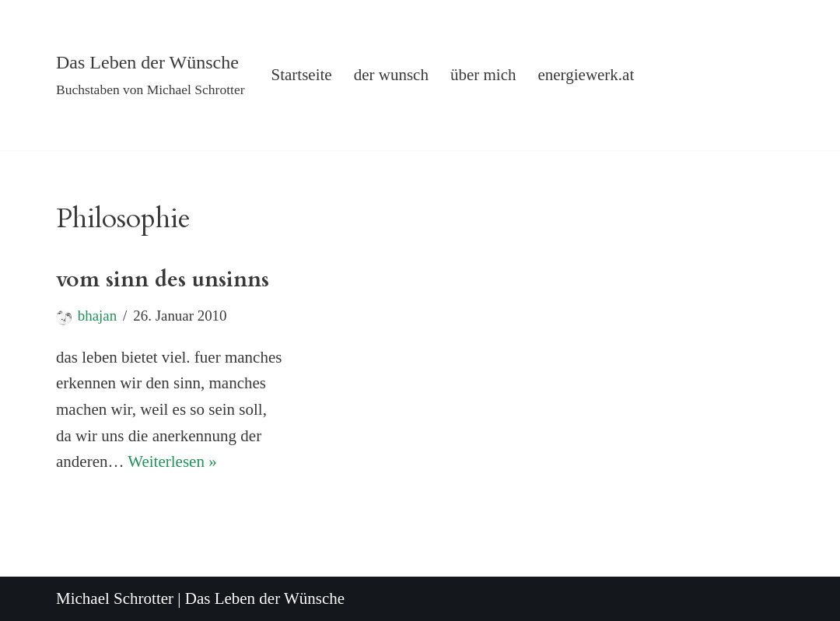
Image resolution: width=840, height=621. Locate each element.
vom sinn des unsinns (163, 279)
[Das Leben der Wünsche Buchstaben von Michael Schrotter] (150, 75)
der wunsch (391, 75)
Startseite (302, 75)
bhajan (97, 316)
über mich (483, 75)
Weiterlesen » (172, 461)
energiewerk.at (586, 75)
